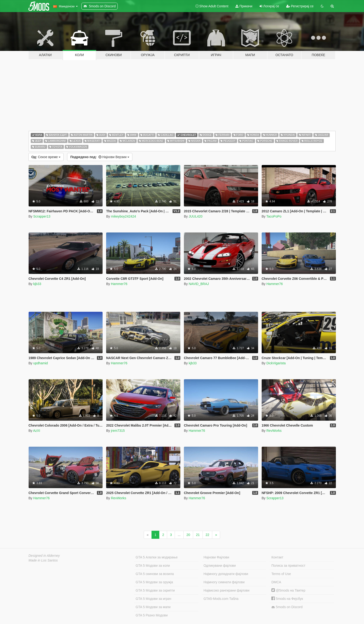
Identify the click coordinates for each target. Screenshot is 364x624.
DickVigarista (276, 363)
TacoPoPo (274, 216)
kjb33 (37, 284)
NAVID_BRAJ (199, 284)
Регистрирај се (300, 6)
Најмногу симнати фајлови (224, 582)
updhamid (41, 363)
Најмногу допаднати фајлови (226, 574)
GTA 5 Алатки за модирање (157, 557)
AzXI (37, 431)
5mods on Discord (287, 607)
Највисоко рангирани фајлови (226, 590)
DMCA (276, 582)
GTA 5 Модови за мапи (153, 607)
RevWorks (274, 431)
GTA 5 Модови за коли (153, 566)
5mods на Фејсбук (287, 599)
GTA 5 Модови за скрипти (155, 590)
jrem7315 (118, 431)
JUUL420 (195, 216)
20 (188, 535)
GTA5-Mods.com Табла (221, 599)
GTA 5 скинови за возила (155, 574)
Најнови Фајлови (216, 557)
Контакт (277, 557)
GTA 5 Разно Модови (152, 615)
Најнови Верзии (100, 157)
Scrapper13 (42, 216)
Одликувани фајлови (220, 566)
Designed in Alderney (44, 556)
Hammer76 (119, 284)
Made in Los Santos (43, 560)
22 (208, 535)
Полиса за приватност (288, 566)
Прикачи (244, 6)
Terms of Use (281, 574)
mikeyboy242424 (123, 216)
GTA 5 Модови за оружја (154, 582)
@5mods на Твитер (288, 590)
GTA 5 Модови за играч (154, 599)
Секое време (46, 157)
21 (198, 535)
